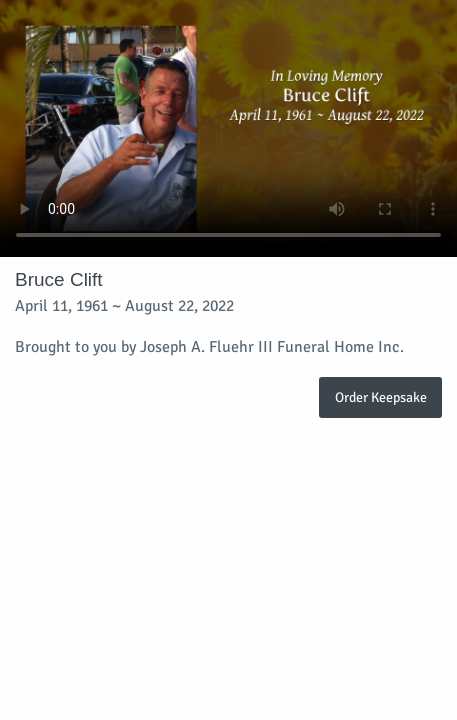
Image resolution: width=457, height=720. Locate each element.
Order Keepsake (381, 397)
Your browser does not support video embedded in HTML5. (228, 128)
